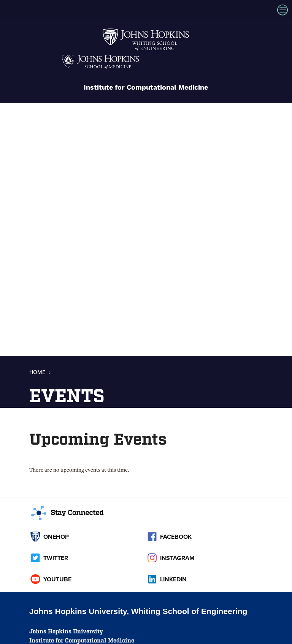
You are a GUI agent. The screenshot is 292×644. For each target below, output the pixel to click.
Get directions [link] (53, 428)
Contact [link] (43, 463)
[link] (146, 51)
